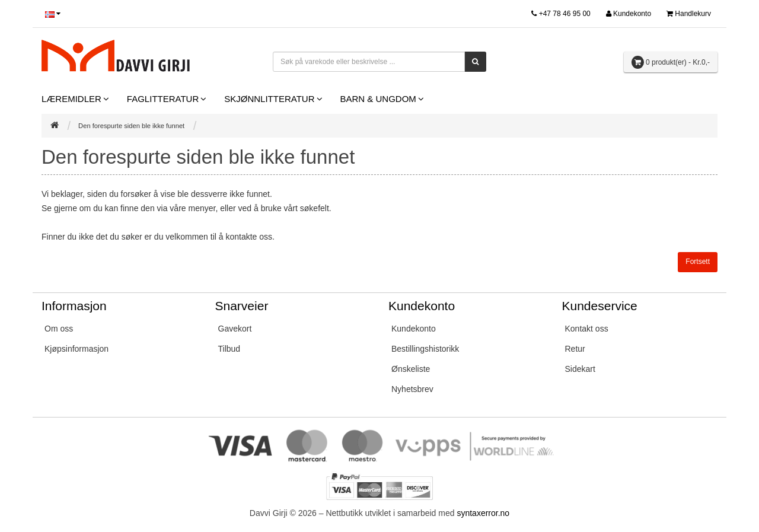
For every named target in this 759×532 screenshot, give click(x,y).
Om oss (59, 329)
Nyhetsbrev (412, 389)
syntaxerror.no (483, 513)
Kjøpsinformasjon (76, 349)
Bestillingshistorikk (425, 349)
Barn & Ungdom (378, 99)
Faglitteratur (163, 99)
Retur (575, 349)
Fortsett (698, 262)
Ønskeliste (411, 369)
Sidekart (580, 369)
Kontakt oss (587, 329)
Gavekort (235, 329)
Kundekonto (414, 329)
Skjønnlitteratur (269, 99)
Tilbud (229, 349)
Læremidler (71, 99)
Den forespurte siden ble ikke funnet (131, 126)
